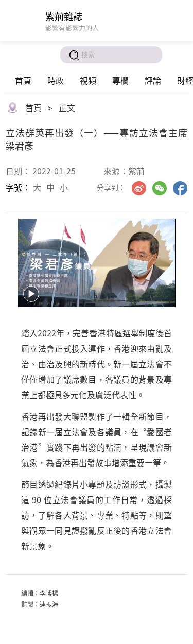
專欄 (120, 80)
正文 (67, 108)
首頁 (23, 80)
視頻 (88, 80)
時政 (56, 80)
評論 (153, 80)
